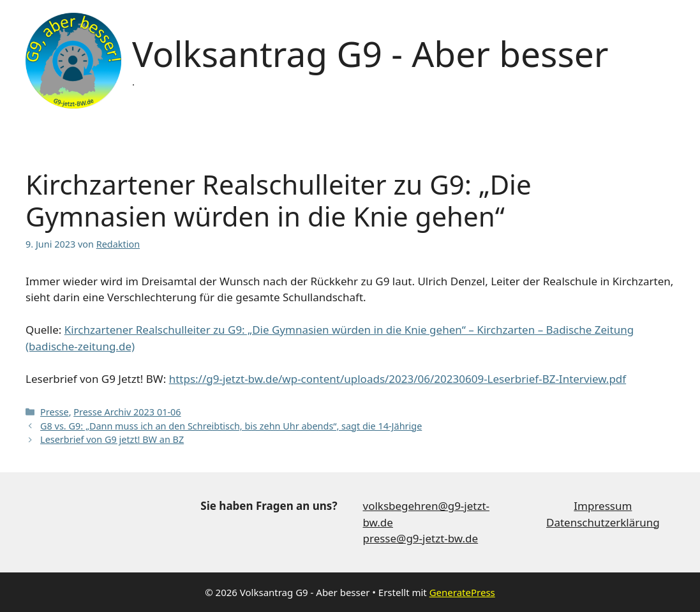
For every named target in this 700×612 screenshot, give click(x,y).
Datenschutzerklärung (603, 522)
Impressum (603, 506)
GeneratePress (462, 592)
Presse (55, 412)
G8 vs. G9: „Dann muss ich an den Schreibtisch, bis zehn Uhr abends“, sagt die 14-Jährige (231, 426)
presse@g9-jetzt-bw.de (421, 538)
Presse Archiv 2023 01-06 (127, 412)
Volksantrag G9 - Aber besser (370, 53)
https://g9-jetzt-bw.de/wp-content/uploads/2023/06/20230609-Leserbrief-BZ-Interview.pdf (398, 379)
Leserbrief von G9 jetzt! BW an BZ (112, 439)
